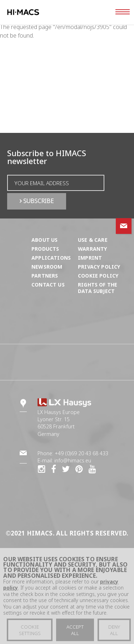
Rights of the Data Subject (98, 288)
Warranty (92, 249)
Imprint (90, 258)
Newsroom (47, 267)
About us (44, 240)
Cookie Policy (98, 276)
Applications (51, 258)
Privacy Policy (99, 267)
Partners (45, 276)
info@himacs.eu (73, 460)
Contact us (48, 285)
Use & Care (93, 240)
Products (45, 249)
